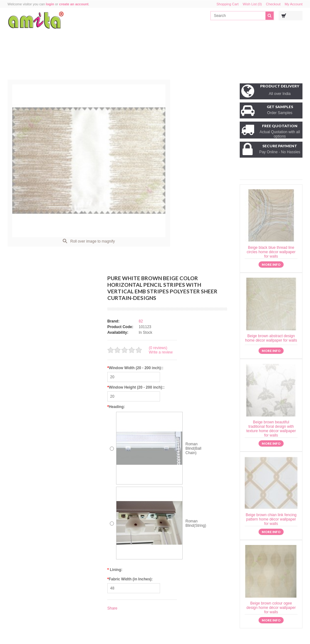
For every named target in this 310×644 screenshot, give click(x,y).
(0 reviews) (158, 348)
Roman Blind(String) (196, 523)
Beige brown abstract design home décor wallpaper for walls (271, 338)
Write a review (161, 352)
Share (112, 608)
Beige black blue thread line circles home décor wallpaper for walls (271, 252)
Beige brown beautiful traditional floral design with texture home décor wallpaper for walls (271, 429)
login (50, 4)
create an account (74, 4)
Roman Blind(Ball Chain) (193, 448)
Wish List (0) (252, 4)
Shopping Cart (227, 4)
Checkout (273, 4)
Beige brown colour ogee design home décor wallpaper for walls (271, 608)
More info (271, 264)
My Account (294, 4)
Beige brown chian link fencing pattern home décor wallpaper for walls (271, 519)
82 (141, 321)
